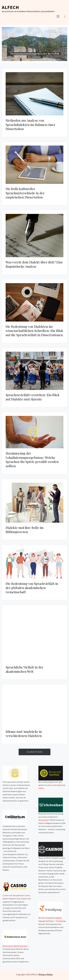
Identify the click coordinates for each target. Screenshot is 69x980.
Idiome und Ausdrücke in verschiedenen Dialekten (24, 734)
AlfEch (10, 7)
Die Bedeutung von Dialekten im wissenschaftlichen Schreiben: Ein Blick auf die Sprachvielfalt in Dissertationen (34, 331)
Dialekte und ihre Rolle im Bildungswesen (25, 530)
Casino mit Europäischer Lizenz (16, 895)
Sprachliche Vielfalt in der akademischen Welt (24, 669)
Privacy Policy (46, 974)
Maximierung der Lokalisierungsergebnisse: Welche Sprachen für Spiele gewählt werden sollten (32, 460)
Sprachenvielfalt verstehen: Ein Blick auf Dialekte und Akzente (33, 397)
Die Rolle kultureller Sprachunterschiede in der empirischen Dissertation (25, 193)
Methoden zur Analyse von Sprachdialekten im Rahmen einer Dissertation (30, 125)
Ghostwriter (44, 820)
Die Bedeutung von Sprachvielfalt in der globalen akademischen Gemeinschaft (32, 588)
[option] (34, 44)
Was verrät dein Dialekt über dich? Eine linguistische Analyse (34, 264)
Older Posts (35, 752)
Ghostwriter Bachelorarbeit (15, 946)
